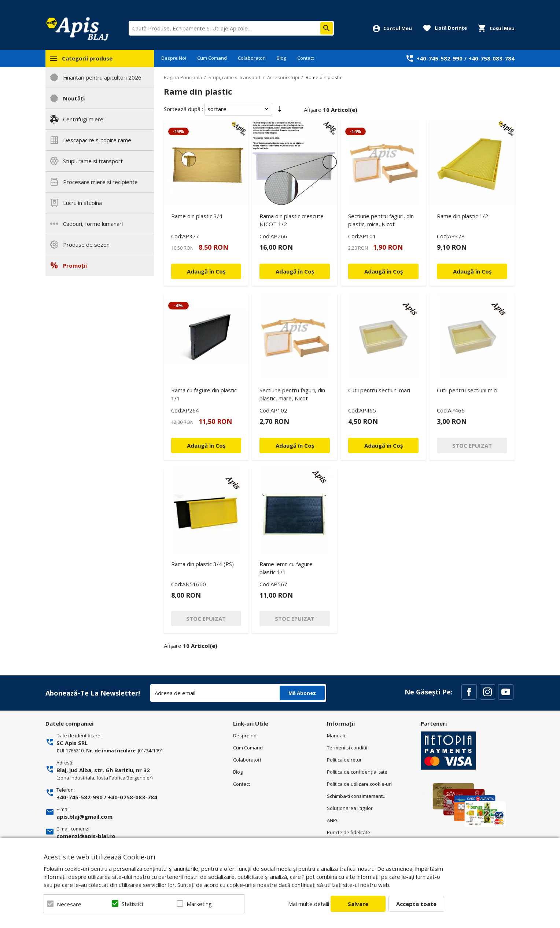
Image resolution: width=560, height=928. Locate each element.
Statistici (132, 904)
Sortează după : (183, 109)
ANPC (333, 820)
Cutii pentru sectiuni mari (379, 390)
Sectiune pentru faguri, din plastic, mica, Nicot (381, 220)
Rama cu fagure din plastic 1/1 (204, 394)
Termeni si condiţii (347, 748)
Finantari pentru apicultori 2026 (102, 77)
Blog (281, 58)
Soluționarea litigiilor (350, 808)
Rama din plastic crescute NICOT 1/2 (292, 220)
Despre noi (245, 736)
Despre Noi (174, 58)
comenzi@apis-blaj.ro (86, 836)
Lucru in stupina (82, 203)
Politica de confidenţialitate (357, 772)
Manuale (337, 736)
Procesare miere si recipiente (100, 182)
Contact (306, 58)
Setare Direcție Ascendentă (280, 110)
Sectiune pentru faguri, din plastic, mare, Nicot (292, 394)
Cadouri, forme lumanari (93, 224)
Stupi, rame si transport (93, 161)
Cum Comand (212, 58)
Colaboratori (252, 58)
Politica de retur (344, 760)
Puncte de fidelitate (349, 832)
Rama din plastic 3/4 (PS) (202, 564)
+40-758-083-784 (491, 58)
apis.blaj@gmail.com (84, 817)
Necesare (69, 904)
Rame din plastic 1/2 (463, 216)
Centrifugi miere (83, 119)
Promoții (75, 265)
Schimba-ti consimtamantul (357, 796)
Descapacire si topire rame (97, 140)
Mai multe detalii (309, 904)
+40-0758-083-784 (132, 797)
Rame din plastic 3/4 (197, 216)
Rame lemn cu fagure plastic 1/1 (286, 568)
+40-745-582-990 (439, 58)
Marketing (199, 904)
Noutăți (74, 98)
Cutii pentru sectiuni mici (467, 390)
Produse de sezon (86, 245)
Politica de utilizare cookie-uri (359, 784)
